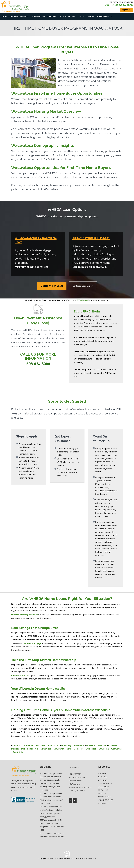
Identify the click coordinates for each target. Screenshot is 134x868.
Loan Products (105, 783)
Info (74, 17)
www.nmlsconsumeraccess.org (52, 837)
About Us (102, 793)
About (81, 17)
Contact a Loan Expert (83, 286)
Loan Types (52, 17)
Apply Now (102, 780)
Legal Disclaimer (105, 800)
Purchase (14, 17)
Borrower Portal (105, 17)
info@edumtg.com (76, 784)
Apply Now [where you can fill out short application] (126, 10)
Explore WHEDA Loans (52, 286)
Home (5, 17)
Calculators (64, 17)
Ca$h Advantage (38, 17)
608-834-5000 (83, 300)
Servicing (91, 17)
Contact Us (103, 790)
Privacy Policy (104, 797)
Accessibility (103, 803)
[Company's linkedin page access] (75, 801)
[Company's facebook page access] (70, 801)
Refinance (24, 17)
